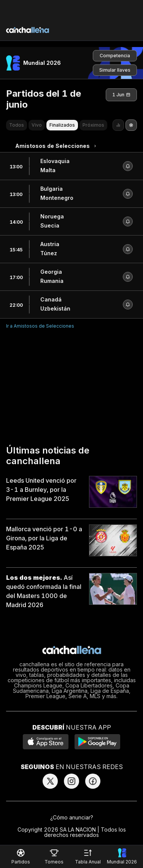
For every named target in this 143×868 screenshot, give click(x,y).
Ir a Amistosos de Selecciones (40, 326)
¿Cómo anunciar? (72, 817)
